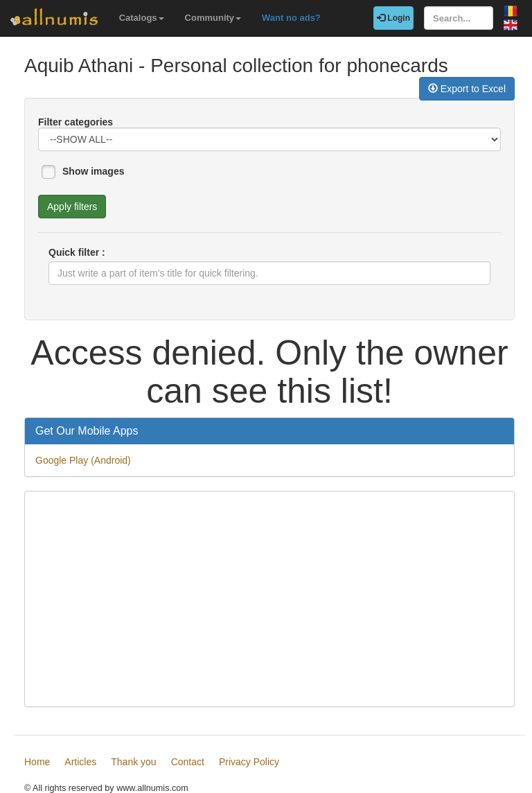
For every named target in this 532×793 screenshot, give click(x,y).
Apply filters (72, 207)
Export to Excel (467, 89)
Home (37, 762)
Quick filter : (77, 252)
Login (393, 18)
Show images (93, 171)
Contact (188, 762)
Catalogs (142, 18)
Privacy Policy (249, 762)
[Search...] (459, 18)
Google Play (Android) (83, 460)
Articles (80, 762)
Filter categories (76, 122)
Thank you (133, 762)
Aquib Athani (79, 66)
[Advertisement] (269, 599)
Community (213, 18)
